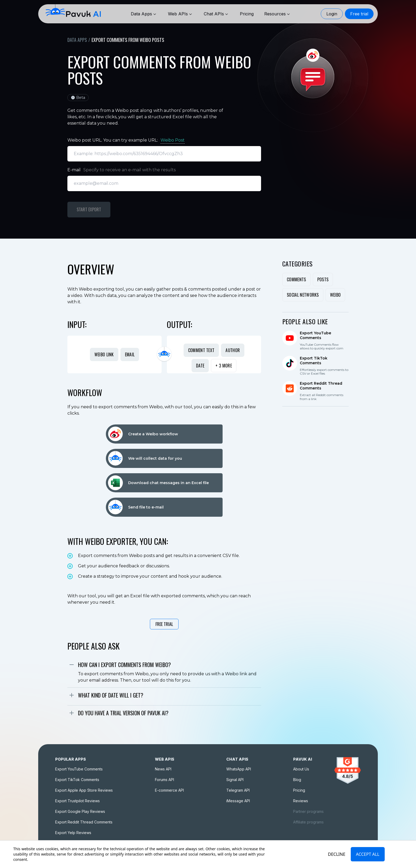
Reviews (301, 801)
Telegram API (238, 790)
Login (332, 14)
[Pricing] (247, 14)
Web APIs (181, 14)
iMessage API (238, 801)
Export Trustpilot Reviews (77, 801)
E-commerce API (169, 790)
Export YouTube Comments (79, 769)
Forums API (164, 780)
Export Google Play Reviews (80, 811)
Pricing (299, 790)
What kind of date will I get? (111, 695)
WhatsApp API (239, 769)
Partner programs (308, 811)
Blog (297, 780)
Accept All (368, 854)
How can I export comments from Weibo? (124, 665)
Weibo (335, 295)
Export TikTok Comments (77, 780)
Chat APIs (216, 14)
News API (163, 769)
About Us (301, 769)
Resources (278, 14)
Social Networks (303, 295)
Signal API (235, 780)
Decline (337, 854)
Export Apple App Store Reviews (84, 790)
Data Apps (144, 14)
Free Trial (164, 624)
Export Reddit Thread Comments (84, 822)
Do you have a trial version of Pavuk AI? (123, 713)
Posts (323, 279)
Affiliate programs (308, 822)
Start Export (89, 209)
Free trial (359, 14)
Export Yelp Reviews (73, 833)
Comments (296, 279)
